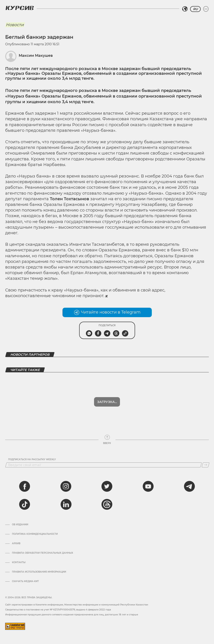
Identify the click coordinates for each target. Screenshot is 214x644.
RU (195, 9)
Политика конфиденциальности (35, 534)
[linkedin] (66, 504)
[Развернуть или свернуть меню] (206, 9)
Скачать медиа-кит (25, 581)
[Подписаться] (206, 465)
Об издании (20, 525)
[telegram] (189, 486)
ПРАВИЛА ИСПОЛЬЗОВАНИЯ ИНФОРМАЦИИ (39, 572)
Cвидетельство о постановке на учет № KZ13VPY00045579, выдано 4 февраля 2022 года (58, 610)
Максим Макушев (36, 56)
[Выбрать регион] (185, 9)
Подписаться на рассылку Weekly (32, 460)
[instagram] (66, 486)
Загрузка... (107, 402)
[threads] (107, 504)
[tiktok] (25, 504)
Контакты (19, 562)
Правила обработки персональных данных (43, 553)
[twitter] (107, 486)
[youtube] (148, 486)
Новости (15, 25)
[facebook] (25, 486)
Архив (16, 544)
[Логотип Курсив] (20, 8)
